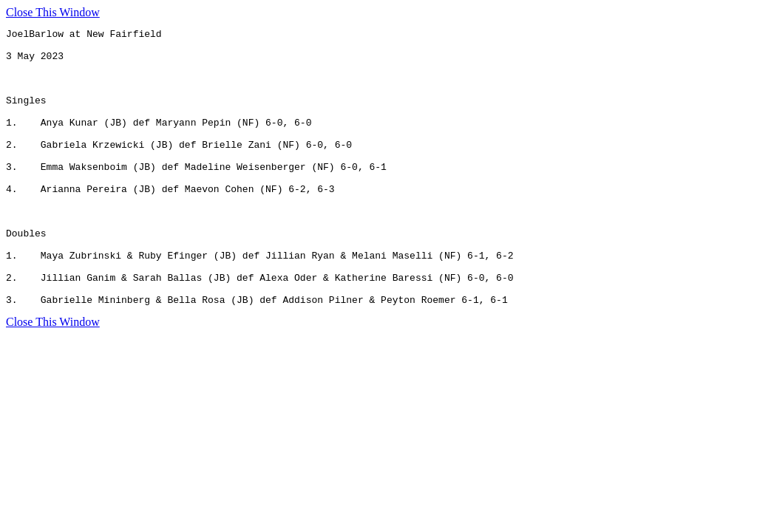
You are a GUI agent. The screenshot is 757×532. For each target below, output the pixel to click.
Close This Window (53, 12)
